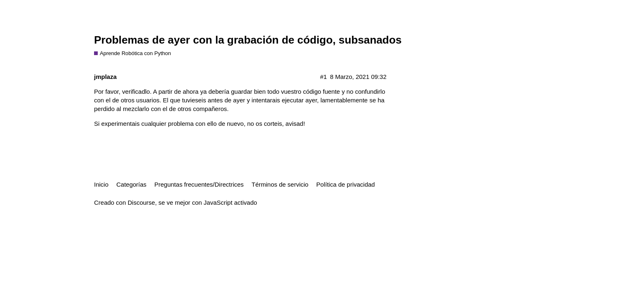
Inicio (101, 184)
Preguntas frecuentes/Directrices (199, 184)
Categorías (131, 184)
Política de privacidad (346, 184)
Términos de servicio (280, 184)
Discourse (141, 202)
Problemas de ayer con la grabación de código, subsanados (248, 40)
